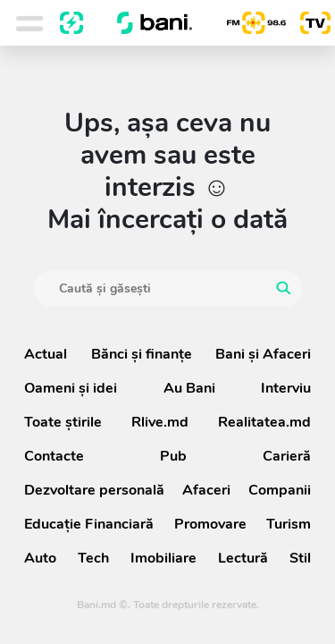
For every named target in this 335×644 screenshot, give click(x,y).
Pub (173, 456)
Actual (46, 354)
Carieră (287, 456)
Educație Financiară (89, 524)
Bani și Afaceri (263, 354)
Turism (289, 524)
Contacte (54, 456)
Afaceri (206, 490)
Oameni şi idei (71, 388)
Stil (300, 558)
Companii (280, 490)
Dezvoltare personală (94, 490)
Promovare (210, 524)
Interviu (286, 388)
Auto (40, 558)
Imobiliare (163, 558)
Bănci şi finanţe (142, 354)
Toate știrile (63, 422)
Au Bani (189, 388)
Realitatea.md (264, 422)
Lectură (243, 558)
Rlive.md (160, 422)
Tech (93, 558)
